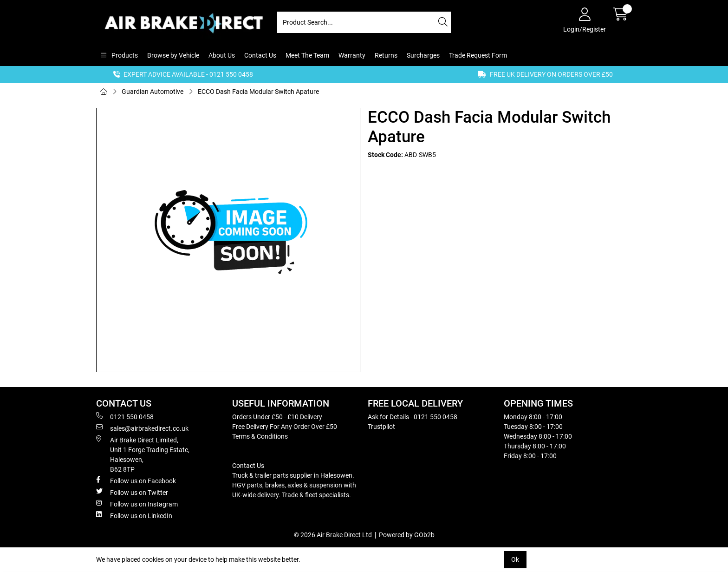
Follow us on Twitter (132, 492)
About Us (222, 55)
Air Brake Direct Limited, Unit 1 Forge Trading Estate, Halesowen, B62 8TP (143, 454)
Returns (386, 55)
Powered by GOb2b (407, 535)
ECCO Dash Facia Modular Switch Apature (258, 92)
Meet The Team (307, 55)
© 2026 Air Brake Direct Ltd (333, 535)
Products (124, 55)
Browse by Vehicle (173, 55)
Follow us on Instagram (137, 504)
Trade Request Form (478, 55)
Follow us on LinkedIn (134, 515)
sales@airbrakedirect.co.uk (142, 428)
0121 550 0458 (125, 416)
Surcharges (423, 55)
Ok (515, 559)
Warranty (352, 55)
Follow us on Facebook (136, 480)
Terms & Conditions (260, 436)
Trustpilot (381, 427)
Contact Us (260, 55)
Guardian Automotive (153, 92)
